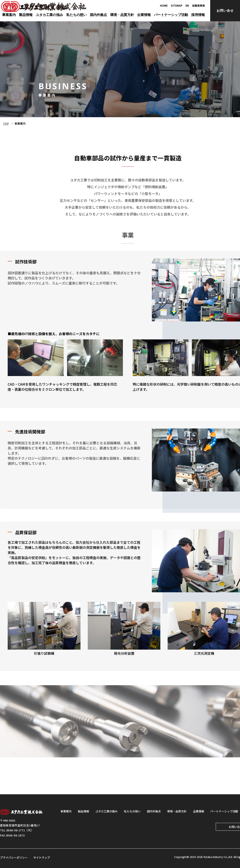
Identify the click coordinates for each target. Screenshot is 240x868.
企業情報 (198, 811)
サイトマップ (42, 857)
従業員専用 (198, 5)
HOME (164, 5)
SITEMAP (177, 5)
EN (187, 5)
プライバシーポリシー (14, 857)
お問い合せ (225, 11)
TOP (6, 123)
